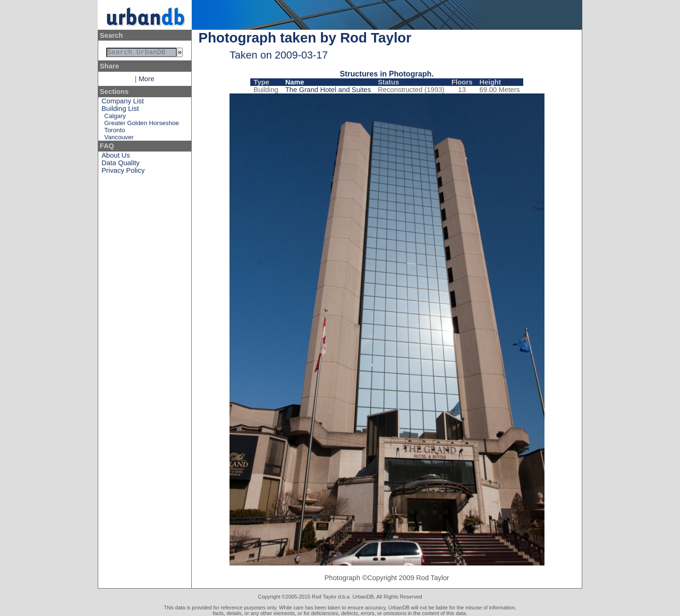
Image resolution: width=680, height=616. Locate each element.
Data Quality (121, 165)
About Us (116, 157)
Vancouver (119, 139)
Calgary (115, 118)
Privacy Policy (123, 172)
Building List (120, 110)
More (146, 81)
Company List (123, 103)
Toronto (115, 132)
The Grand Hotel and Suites (328, 90)
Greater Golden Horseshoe (142, 125)
